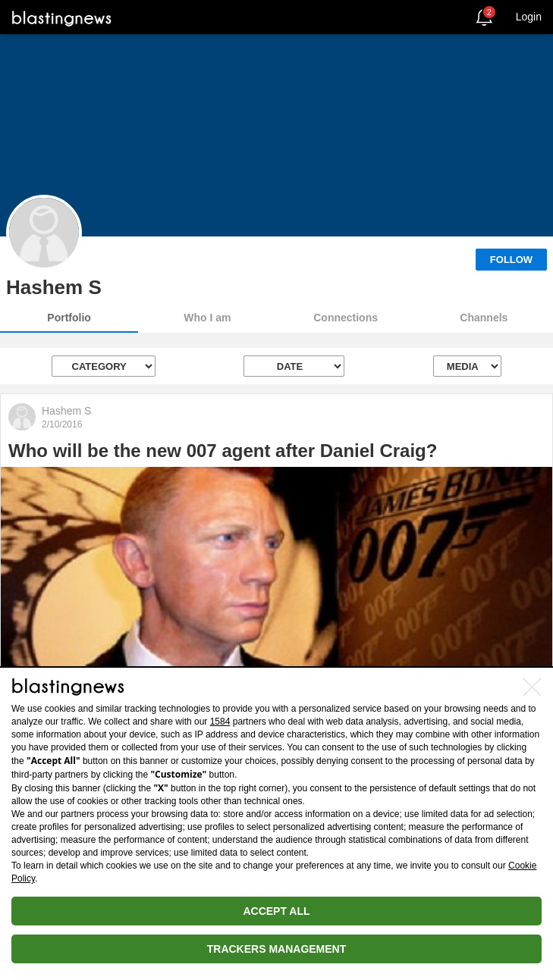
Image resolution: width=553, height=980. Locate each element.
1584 (220, 722)
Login (529, 17)
